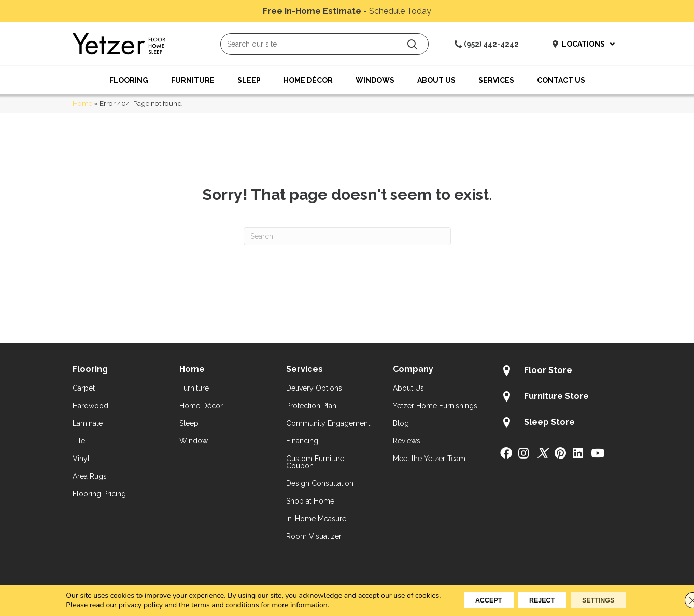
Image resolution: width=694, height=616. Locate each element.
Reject (541, 600)
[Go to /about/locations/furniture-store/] (561, 398)
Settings (610, 600)
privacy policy (124, 604)
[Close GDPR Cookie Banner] (677, 600)
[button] (412, 44)
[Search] (347, 236)
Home (82, 103)
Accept (477, 600)
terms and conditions (208, 604)
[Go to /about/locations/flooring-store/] (561, 372)
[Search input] (324, 44)
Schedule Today (400, 11)
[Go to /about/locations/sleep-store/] (561, 424)
